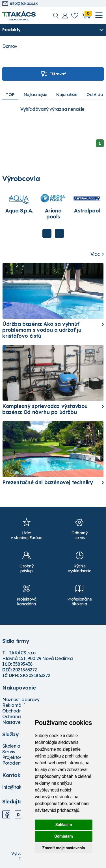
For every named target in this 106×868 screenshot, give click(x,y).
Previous (47, 233)
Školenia (11, 746)
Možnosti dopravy (21, 699)
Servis (9, 752)
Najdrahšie (67, 94)
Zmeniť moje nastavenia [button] (63, 848)
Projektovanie (17, 757)
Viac (95, 254)
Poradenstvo (16, 763)
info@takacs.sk (20, 4)
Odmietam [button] (63, 836)
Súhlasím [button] (64, 825)
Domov (10, 46)
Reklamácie (15, 705)
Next (59, 233)
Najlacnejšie (35, 94)
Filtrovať (53, 74)
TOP (10, 94)
